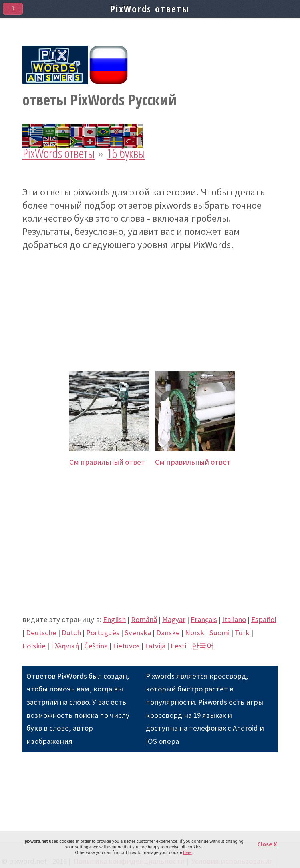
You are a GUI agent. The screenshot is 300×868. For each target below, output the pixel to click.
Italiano (234, 619)
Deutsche (41, 633)
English (114, 619)
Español (264, 619)
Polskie (34, 646)
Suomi (219, 633)
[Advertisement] (150, 307)
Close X (267, 844)
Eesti (178, 646)
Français (204, 619)
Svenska (138, 633)
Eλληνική (65, 646)
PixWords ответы (58, 153)
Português (103, 633)
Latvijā (155, 646)
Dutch (71, 633)
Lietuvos (126, 646)
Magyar (174, 619)
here (187, 853)
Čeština (96, 646)
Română (144, 619)
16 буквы (126, 153)
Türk (242, 633)
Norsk (195, 633)
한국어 (203, 646)
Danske (168, 633)
